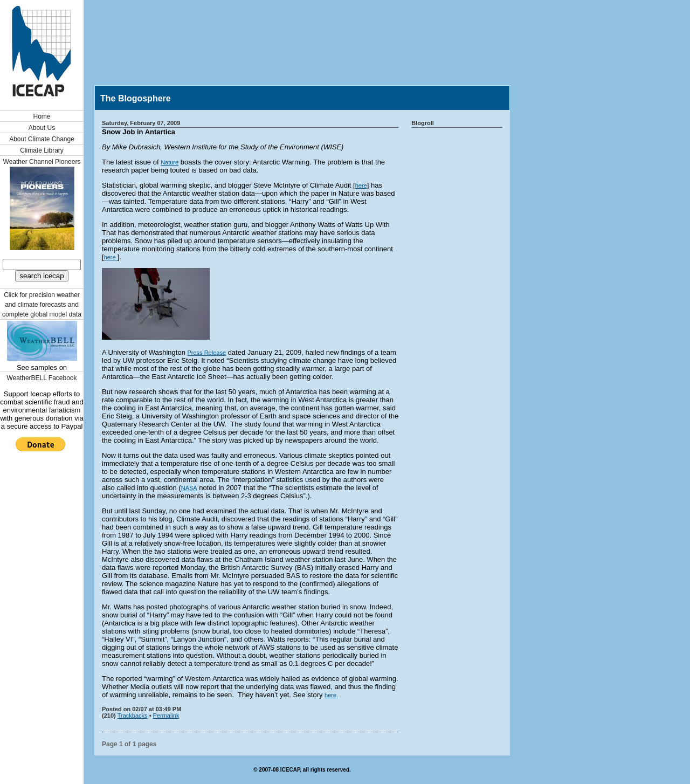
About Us (42, 128)
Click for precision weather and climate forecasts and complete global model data (42, 305)
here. (331, 695)
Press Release (206, 353)
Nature (170, 162)
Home (42, 116)
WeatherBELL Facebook (42, 378)
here (361, 185)
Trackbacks (133, 716)
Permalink (166, 716)
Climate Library (42, 150)
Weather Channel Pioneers (42, 162)
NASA (189, 488)
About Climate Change (42, 139)
